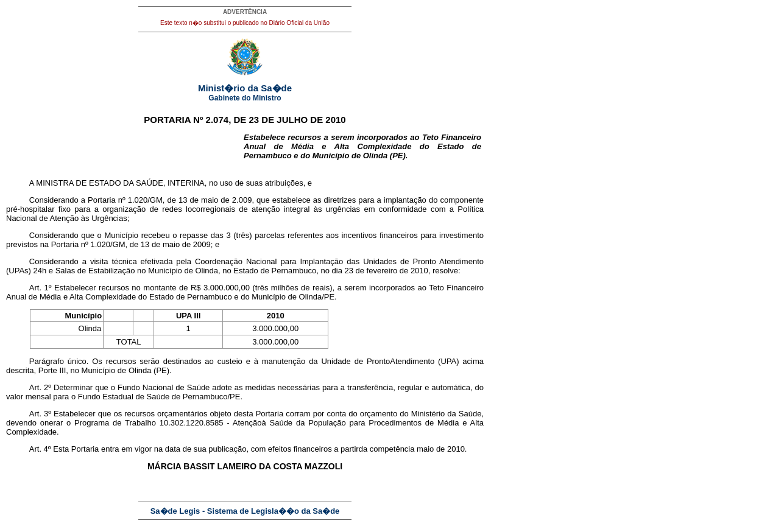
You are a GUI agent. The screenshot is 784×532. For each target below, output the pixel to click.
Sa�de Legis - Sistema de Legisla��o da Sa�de (245, 511)
